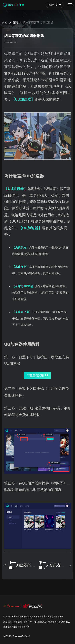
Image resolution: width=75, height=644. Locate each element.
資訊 (15, 22)
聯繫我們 (18, 622)
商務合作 (28, 622)
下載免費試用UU (37, 375)
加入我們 (38, 622)
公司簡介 (7, 617)
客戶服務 (18, 617)
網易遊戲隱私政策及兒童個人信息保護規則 (43, 617)
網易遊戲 (7, 622)
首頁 (5, 22)
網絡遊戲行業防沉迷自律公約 (16, 627)
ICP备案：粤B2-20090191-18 (16, 636)
